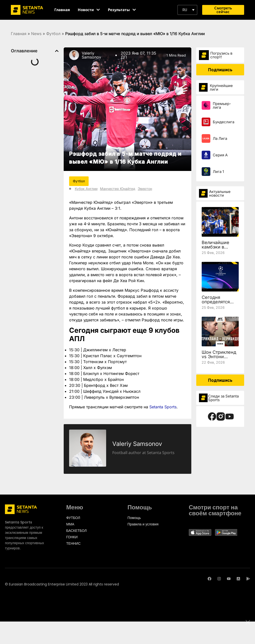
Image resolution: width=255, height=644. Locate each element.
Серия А (220, 155)
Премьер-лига (222, 105)
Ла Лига (220, 138)
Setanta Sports (163, 407)
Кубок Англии (86, 189)
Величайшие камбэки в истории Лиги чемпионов (217, 249)
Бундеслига (224, 122)
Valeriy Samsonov (91, 55)
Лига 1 (218, 172)
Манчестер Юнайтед (118, 189)
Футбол (53, 34)
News (36, 34)
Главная (19, 34)
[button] (187, 10)
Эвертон (145, 189)
